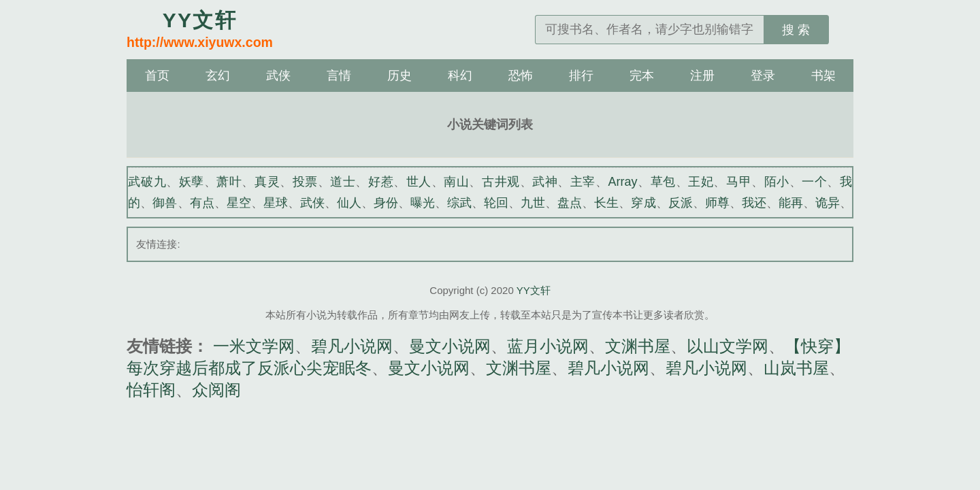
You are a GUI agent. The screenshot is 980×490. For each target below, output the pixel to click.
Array (623, 182)
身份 (386, 203)
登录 (763, 76)
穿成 (643, 203)
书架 (823, 76)
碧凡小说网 (352, 346)
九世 (533, 203)
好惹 (381, 182)
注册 (702, 76)
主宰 (583, 182)
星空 (239, 203)
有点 (202, 203)
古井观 (501, 182)
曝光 (423, 203)
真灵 (267, 182)
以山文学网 (728, 346)
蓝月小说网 (548, 346)
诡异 (828, 203)
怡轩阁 (151, 390)
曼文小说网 (450, 346)
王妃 (701, 182)
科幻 (460, 76)
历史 (399, 76)
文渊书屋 (638, 346)
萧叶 (229, 182)
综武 (459, 203)
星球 (276, 203)
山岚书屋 (796, 368)
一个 (814, 182)
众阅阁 (216, 390)
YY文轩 (534, 290)
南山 (456, 182)
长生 (606, 203)
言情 (339, 76)
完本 (642, 76)
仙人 (349, 203)
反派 (681, 203)
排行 (581, 76)
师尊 (717, 203)
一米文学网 (254, 346)
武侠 (278, 76)
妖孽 (192, 182)
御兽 (165, 203)
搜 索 (796, 30)
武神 (545, 182)
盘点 (570, 203)
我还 (754, 203)
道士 (343, 182)
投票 (305, 182)
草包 (663, 182)
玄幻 (218, 76)
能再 (791, 203)
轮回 (496, 203)
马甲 (739, 182)
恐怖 (521, 76)
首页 (157, 76)
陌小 (777, 182)
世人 (419, 182)
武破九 (147, 182)
